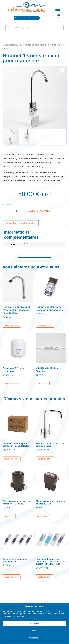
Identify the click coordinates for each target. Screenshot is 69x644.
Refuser (35, 631)
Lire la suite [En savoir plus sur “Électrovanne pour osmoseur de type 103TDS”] (42, 517)
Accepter (35, 623)
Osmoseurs (13, 45)
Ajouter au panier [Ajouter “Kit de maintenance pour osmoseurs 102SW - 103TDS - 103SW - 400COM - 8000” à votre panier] (45, 577)
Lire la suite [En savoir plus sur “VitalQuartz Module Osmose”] (43, 384)
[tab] (21, 223)
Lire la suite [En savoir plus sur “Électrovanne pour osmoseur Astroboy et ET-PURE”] (9, 517)
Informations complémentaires (21, 223)
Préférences (34, 638)
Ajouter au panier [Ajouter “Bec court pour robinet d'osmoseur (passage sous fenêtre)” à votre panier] (12, 325)
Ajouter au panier (40, 211)
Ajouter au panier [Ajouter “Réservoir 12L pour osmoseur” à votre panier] (12, 384)
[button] (27, 18)
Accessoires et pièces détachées (30, 45)
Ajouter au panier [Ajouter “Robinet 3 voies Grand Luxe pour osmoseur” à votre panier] (45, 459)
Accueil (5, 45)
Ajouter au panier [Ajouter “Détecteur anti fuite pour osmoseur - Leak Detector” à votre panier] (12, 459)
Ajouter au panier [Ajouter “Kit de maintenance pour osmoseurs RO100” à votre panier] (12, 577)
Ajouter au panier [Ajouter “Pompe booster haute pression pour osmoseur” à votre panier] (45, 325)
